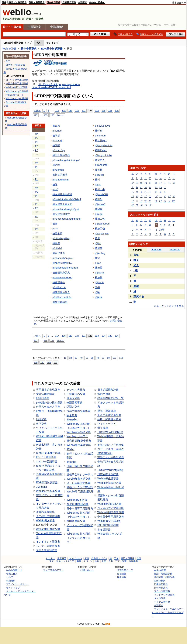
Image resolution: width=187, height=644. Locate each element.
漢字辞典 (103, 428)
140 (49, 362)
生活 (58, 561)
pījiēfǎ (98, 297)
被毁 (55, 185)
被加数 (99, 277)
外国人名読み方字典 (48, 407)
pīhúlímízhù (59, 287)
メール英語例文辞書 (78, 483)
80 (103, 358)
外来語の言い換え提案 (49, 402)
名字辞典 (41, 424)
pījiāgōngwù (102, 233)
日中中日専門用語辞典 (80, 509)
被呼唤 (99, 131)
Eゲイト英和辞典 (46, 457)
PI (36, 167)
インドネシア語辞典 (164, 595)
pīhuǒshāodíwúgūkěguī (66, 209)
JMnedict (42, 487)
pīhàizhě (57, 248)
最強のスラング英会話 (80, 487)
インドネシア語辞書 (48, 542)
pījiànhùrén (101, 165)
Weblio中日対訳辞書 (48, 529)
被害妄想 (57, 233)
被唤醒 (56, 145)
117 (57, 110)
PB (37, 138)
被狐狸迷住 (59, 282)
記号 (162, 230)
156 (52, 115)
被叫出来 (100, 189)
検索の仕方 (12, 574)
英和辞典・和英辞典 (164, 577)
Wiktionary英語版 (77, 500)
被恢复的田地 (60, 175)
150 (55, 362)
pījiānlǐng (100, 253)
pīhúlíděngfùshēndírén (65, 268)
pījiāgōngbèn (102, 224)
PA (37, 134)
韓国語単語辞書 (76, 521)
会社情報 (122, 574)
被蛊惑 (56, 126)
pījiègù (99, 214)
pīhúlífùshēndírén (62, 277)
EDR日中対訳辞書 (52, 49)
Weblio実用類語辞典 (79, 432)
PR (37, 204)
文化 (52, 561)
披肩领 (99, 248)
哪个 (136, 260)
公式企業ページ (125, 570)
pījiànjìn (99, 175)
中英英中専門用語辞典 (111, 517)
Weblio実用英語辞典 (79, 445)
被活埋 (56, 165)
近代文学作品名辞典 (109, 415)
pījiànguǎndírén (104, 145)
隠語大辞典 (73, 407)
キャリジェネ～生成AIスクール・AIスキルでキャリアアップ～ (168, 612)
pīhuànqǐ (57, 140)
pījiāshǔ (99, 282)
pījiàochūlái (101, 194)
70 (98, 358)
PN (37, 188)
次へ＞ (61, 115)
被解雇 (99, 209)
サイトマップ (13, 588)
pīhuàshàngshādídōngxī (66, 160)
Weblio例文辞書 (46, 520)
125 (110, 110)
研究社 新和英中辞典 (79, 441)
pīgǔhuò (57, 131)
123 (97, 110)
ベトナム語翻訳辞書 (48, 546)
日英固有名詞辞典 (108, 474)
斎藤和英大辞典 (45, 512)
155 (46, 115)
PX (37, 229)
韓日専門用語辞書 (108, 525)
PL (37, 179)
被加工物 (100, 229)
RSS (107, 624)
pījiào (98, 185)
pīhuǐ (55, 189)
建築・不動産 (128, 558)
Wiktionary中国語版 (109, 521)
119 (70, 110)
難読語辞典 (43, 398)
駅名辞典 (72, 415)
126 (117, 110)
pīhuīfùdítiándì (61, 180)
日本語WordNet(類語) (110, 432)
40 (81, 358)
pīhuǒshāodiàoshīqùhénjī (67, 199)
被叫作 (99, 199)
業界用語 (62, 558)
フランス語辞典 (162, 591)
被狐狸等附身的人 (62, 263)
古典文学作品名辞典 (78, 411)
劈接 (97, 287)
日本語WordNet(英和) (110, 470)
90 (108, 358)
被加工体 (100, 219)
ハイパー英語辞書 (47, 461)
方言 (117, 561)
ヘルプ (10, 577)
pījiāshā (99, 273)
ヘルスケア (69, 561)
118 (64, 110)
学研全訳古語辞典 (47, 550)
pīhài (55, 229)
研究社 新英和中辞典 (48, 453)
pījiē (97, 292)
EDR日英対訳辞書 (47, 482)
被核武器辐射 (60, 302)
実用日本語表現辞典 (48, 390)
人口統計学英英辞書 (48, 516)
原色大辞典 (73, 398)
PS (37, 208)
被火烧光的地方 (61, 214)
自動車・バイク (99, 558)
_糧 (136, 270)
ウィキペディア (107, 424)
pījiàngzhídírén (103, 155)
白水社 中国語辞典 (78, 504)
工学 (116, 558)
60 (92, 358)
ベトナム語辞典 (162, 602)
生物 (97, 561)
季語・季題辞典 (107, 411)
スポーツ (88, 561)
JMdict (71, 449)
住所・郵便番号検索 (109, 419)
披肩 (97, 238)
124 (104, 110)
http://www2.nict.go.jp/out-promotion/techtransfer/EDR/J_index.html (56, 86)
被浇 (97, 258)
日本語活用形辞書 (108, 390)
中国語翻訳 (57, 27)
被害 (55, 224)
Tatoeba (71, 462)
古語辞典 (83, 2)
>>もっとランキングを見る (169, 306)
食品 (104, 561)
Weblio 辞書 (10, 49)
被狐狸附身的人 (61, 273)
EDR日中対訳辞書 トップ (18, 43)
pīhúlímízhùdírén (62, 297)
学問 (139, 558)
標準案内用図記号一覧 (111, 398)
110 (121, 358)
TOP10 (137, 250)
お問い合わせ (87, 570)
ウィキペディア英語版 (111, 508)
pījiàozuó (100, 204)
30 (76, 358)
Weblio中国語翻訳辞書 (111, 512)
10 (65, 358)
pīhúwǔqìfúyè (102, 126)
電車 (87, 558)
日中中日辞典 (54, 2)
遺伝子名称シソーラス (80, 474)
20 (71, 358)
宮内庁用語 (104, 394)
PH (37, 163)
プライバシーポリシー (18, 584)
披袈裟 (99, 268)
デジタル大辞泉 (76, 390)
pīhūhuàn (100, 136)
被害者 (56, 243)
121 (84, 110)
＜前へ (37, 110)
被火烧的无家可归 (62, 204)
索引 (39, 43)
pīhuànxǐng (59, 150)
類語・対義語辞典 (18, 2)
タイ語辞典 (160, 598)
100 (114, 358)
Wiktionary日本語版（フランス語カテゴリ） (78, 538)
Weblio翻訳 (160, 581)
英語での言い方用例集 (111, 445)
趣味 (79, 561)
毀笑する (139, 296)
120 (77, 110)
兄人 (136, 265)
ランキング (52, 43)
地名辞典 (41, 419)
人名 (111, 561)
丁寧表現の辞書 (76, 394)
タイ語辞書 (104, 529)
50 (87, 358)
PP (37, 196)
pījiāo (98, 263)
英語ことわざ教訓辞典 (111, 457)
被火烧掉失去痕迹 (62, 194)
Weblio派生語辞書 (108, 478)
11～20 (156, 250)
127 (36, 115)
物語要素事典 (74, 402)
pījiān (98, 243)
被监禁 (99, 170)
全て (8, 61)
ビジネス (50, 558)
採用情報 (122, 577)
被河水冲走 (59, 253)
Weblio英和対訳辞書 (109, 504)
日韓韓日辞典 (69, 2)
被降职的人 (101, 150)
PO (37, 192)
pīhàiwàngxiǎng (61, 238)
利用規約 (11, 581)
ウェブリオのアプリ (53, 570)
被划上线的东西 (61, 155)
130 (42, 362)
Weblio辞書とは (14, 570)
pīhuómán (58, 170)
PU (37, 217)
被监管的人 (101, 140)
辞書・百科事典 (130, 561)
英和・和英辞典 (37, 2)
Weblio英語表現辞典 (109, 483)
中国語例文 (34, 27)
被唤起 (56, 136)
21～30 (175, 250)
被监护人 (100, 160)
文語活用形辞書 (45, 394)
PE (37, 150)
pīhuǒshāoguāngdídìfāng (67, 219)
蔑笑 (136, 255)
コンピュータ (75, 558)
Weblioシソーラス (77, 436)
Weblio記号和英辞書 (48, 491)
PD (37, 146)
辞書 (4, 2)
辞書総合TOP (179, 3)
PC (37, 142)
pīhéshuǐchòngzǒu (63, 258)
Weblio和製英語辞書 (79, 479)
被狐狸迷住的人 (61, 292)
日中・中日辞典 (12, 27)
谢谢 (136, 286)
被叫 (97, 180)
